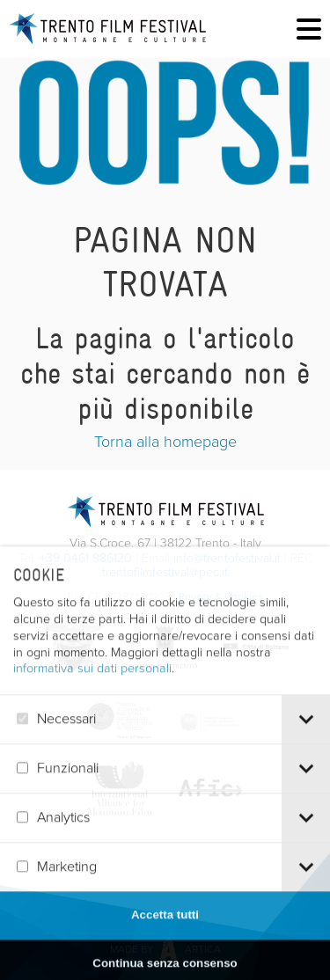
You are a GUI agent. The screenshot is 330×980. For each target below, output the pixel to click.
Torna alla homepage (165, 442)
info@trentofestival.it (227, 558)
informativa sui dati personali (92, 692)
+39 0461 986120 (86, 558)
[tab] (306, 744)
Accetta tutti (165, 939)
